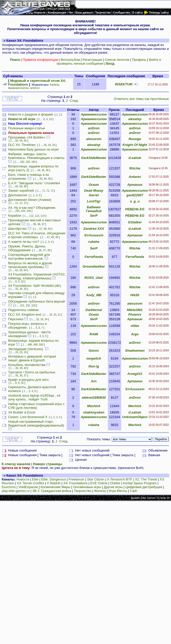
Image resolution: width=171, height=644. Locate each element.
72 (48, 191)
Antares (135, 177)
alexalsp (135, 119)
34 (21, 289)
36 (40, 250)
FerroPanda (94, 257)
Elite (35, 479)
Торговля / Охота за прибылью (32, 372)
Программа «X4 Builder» (27, 137)
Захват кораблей (21, 191)
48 (53, 237)
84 (21, 186)
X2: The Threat (146, 479)
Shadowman (135, 350)
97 (43, 224)
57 (41, 229)
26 (25, 352)
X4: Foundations (76, 483)
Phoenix (135, 314)
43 (17, 141)
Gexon (94, 350)
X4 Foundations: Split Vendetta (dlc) (35, 286)
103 (34, 306)
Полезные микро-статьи (27, 128)
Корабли (15, 216)
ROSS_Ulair (94, 278)
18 (45, 145)
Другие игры (113, 487)
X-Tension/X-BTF (120, 479)
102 (28, 306)
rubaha (94, 242)
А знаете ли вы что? (24, 242)
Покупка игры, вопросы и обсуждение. (27, 326)
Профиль (139, 60)
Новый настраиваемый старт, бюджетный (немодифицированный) (36, 423)
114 (43, 216)
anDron (35, 88)
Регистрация (92, 60)
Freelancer (76, 479)
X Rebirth (54, 483)
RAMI (94, 334)
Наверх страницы (48, 464)
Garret (94, 195)
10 (50, 119)
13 (25, 203)
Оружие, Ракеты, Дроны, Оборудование (27, 248)
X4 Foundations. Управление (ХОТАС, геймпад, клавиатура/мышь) (37, 276)
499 (35, 345)
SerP (94, 216)
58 (45, 229)
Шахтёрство (17, 229)
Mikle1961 (135, 310)
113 (37, 216)
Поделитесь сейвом (23, 310)
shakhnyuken (94, 412)
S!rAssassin (94, 235)
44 (21, 141)
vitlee (135, 326)
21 (59, 315)
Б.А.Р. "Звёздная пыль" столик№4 (34, 183)
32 (37, 319)
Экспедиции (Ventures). (26, 349)
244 (23, 211)
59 (49, 229)
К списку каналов (16, 464)
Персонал (16, 319)
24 (17, 352)
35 (25, 289)
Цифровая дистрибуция (144, 487)
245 (29, 211)
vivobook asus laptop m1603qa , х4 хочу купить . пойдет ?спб (34, 397)
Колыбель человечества (27, 365)
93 (41, 179)
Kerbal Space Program (140, 483)
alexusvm (94, 139)
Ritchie (135, 168)
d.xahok (135, 158)
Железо (100, 491)
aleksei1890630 (94, 398)
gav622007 (135, 195)
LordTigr (94, 201)
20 (54, 145)
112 (31, 216)
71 (43, 191)
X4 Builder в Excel (22, 412)
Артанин (135, 185)
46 (47, 170)
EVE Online (99, 483)
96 (39, 224)
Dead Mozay (94, 191)
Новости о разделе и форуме (31, 114)
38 (49, 250)
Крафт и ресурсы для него (29, 380)
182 (22, 162)
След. (74, 101)
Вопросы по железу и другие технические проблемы (30, 265)
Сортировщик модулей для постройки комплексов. (29, 257)
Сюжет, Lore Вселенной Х (28, 417)
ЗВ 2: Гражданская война (52, 491)
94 (45, 179)
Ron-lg (94, 366)
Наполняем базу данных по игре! (34, 149)
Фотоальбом (70, 60)
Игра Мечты (118, 491)
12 (21, 203)
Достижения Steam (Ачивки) (30, 200)
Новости (23, 479)
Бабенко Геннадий (94, 209)
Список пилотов (117, 60)
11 (17, 203)
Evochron (9, 487)
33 (17, 289)
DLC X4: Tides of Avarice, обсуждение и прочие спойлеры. (37, 235)
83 (17, 186)
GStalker (135, 222)
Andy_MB (94, 295)
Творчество (83, 491)
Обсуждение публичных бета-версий (37, 301)
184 (34, 162)
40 (25, 368)
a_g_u (135, 201)
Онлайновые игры (87, 487)
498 (30, 345)
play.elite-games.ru (16, 491)
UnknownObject (135, 417)
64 (25, 270)
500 (41, 345)
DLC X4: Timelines (22, 145)
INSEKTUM (124, 84)
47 (48, 237)
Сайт (134, 491)
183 (28, 162)
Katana (55, 85)
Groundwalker (94, 266)
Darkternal (94, 310)
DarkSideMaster (94, 158)
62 (17, 270)
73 (52, 191)
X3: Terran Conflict (31, 483)
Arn (94, 381)
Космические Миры (55, 487)
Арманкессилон (18, 88)
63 (21, 270)
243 (18, 211)
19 (49, 145)
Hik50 (135, 295)
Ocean (94, 185)
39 (21, 368)
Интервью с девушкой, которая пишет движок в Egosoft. (32, 358)
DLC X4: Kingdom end (25, 314)
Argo (135, 334)
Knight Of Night (135, 145)
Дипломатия (18, 195)
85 (25, 186)
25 (21, 352)
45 (25, 141)
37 (44, 250)
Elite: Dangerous (53, 479)
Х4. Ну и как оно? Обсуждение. (32, 208)
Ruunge (135, 139)
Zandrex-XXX (94, 229)
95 (49, 179)
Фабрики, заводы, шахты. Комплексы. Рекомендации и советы (36, 156)
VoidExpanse (28, 487)
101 (22, 306)
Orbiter (115, 483)
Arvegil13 (135, 374)
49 (57, 237)
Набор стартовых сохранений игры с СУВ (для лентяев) (36, 406)
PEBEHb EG (135, 209)
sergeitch (94, 358)
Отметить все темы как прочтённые (141, 99)
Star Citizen (96, 479)
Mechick (94, 406)
